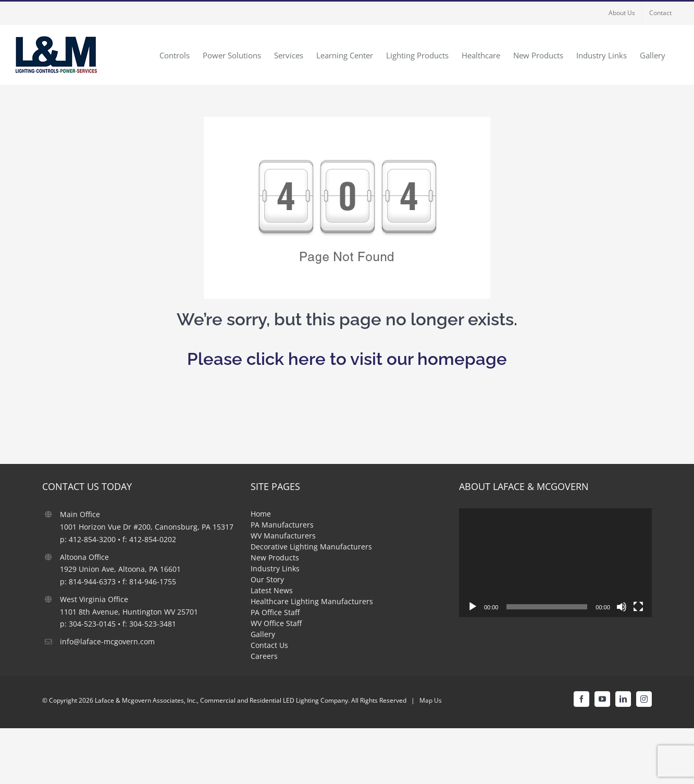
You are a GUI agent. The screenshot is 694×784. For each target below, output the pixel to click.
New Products (275, 558)
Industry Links (275, 568)
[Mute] (622, 607)
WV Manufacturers (283, 536)
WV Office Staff (276, 623)
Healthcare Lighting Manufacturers (312, 601)
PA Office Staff (275, 612)
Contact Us (269, 645)
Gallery (263, 634)
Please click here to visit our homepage (347, 359)
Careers (264, 656)
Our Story (267, 579)
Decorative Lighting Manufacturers (311, 547)
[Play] (473, 607)
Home (261, 514)
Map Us (431, 700)
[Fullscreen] (638, 607)
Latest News (272, 590)
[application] (555, 562)
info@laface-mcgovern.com (107, 641)
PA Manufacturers (282, 525)
